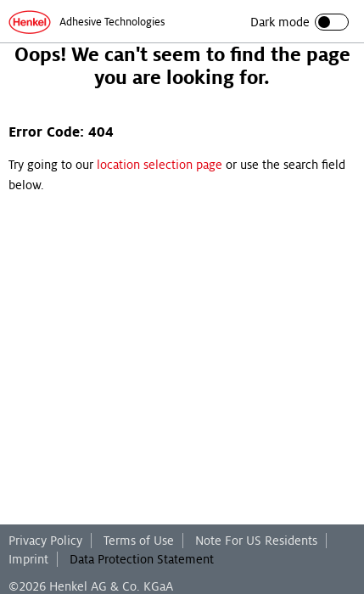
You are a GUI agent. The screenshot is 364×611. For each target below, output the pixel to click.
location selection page (160, 165)
